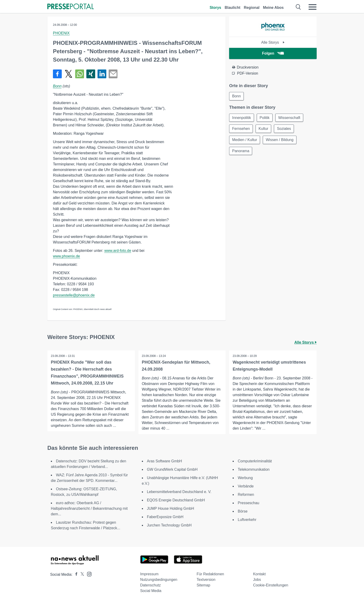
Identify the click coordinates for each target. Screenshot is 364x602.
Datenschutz (151, 585)
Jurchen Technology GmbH (169, 525)
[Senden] (113, 74)
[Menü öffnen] (312, 7)
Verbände (246, 486)
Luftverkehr (247, 520)
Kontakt (259, 574)
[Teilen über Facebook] (57, 74)
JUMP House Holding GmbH (171, 508)
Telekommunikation (254, 469)
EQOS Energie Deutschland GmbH (176, 500)
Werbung (245, 478)
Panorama (241, 151)
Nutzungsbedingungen (159, 580)
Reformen (246, 495)
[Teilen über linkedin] (102, 74)
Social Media (151, 591)
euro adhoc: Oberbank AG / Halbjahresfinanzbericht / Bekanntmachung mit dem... (89, 508)
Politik (265, 118)
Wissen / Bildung (280, 140)
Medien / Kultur (245, 140)
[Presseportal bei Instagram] (88, 574)
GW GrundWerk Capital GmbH (172, 469)
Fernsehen (241, 129)
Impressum (149, 574)
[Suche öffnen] (298, 7)
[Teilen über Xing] (91, 74)
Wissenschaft (290, 118)
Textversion (206, 580)
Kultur (264, 129)
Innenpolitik (242, 118)
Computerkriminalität (255, 461)
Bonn (57, 86)
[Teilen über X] (68, 74)
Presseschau (249, 503)
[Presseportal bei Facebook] (75, 574)
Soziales (284, 129)
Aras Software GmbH (164, 461)
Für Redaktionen (210, 574)
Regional (252, 8)
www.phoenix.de (67, 256)
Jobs (257, 580)
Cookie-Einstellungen (271, 585)
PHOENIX (61, 33)
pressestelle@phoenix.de (74, 295)
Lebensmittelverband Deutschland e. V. (179, 492)
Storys (215, 8)
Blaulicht (233, 8)
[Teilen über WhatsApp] (80, 74)
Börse (243, 511)
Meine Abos (273, 8)
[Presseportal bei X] (81, 574)
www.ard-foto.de (118, 251)
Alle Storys (273, 42)
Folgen (273, 53)
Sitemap (203, 585)
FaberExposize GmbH (165, 517)
